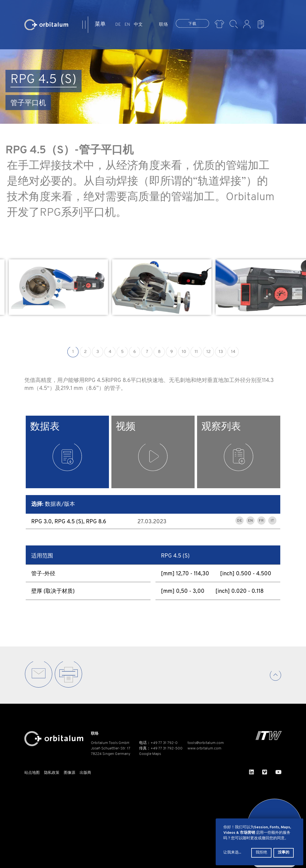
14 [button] (233, 352)
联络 (164, 25)
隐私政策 (52, 773)
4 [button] (110, 352)
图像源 (70, 773)
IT (272, 521)
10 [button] (184, 352)
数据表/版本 (53, 504)
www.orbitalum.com (204, 748)
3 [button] (98, 352)
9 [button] (172, 352)
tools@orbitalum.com (206, 743)
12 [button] (209, 352)
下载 (192, 24)
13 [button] (221, 352)
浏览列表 (262, 24)
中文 (138, 25)
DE (118, 25)
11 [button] (196, 352)
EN (127, 25)
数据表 (56, 447)
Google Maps (150, 754)
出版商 (85, 773)
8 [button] (159, 352)
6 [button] (135, 352)
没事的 (284, 853)
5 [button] (122, 352)
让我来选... (232, 853)
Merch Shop (219, 24)
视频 (142, 447)
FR (261, 521)
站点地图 (32, 773)
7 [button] (147, 352)
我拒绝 (261, 853)
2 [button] (85, 352)
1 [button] (73, 352)
